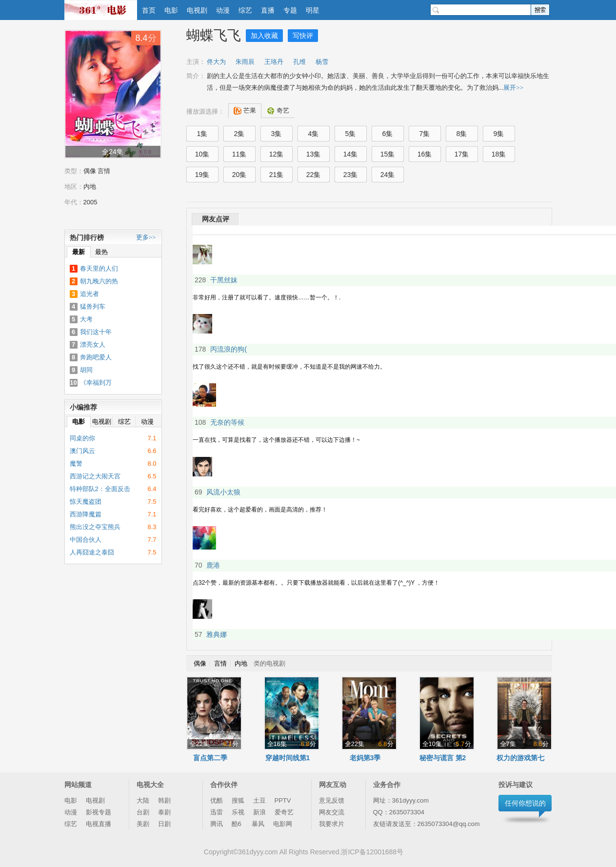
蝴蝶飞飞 (214, 35)
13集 (314, 154)
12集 (277, 154)
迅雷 (217, 812)
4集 (314, 134)
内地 (90, 187)
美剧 (143, 824)
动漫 (223, 10)
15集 (388, 154)
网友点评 (216, 219)
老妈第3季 (365, 758)
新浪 (259, 812)
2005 (90, 202)
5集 (351, 134)
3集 (277, 134)
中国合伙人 (86, 540)
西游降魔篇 (86, 514)
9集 (499, 134)
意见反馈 (332, 800)
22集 (314, 175)
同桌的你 (82, 438)
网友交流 (332, 812)
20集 (239, 175)
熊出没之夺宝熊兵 (95, 527)
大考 (86, 319)
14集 (351, 154)
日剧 (164, 824)
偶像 (90, 171)
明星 (313, 10)
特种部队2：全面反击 (100, 489)
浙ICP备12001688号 (372, 852)
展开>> (513, 88)
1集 (202, 134)
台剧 (143, 812)
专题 (290, 10)
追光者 (89, 294)
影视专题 (99, 812)
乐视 (238, 812)
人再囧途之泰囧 (92, 552)
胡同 (86, 370)
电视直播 (99, 824)
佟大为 (216, 62)
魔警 (76, 463)
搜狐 (238, 800)
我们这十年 (96, 332)
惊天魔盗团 (86, 502)
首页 (149, 10)
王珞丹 (274, 62)
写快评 (303, 36)
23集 (351, 175)
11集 (239, 154)
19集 (202, 175)
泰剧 (164, 812)
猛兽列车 (93, 306)
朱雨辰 (245, 62)
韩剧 (164, 800)
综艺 (245, 10)
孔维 (299, 62)
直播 (268, 10)
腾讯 (217, 824)
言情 (104, 171)
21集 (277, 175)
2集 (239, 134)
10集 (202, 154)
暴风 (258, 824)
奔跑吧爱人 (96, 357)
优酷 (217, 800)
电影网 (283, 824)
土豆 (259, 800)
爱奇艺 (284, 812)
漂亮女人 (93, 345)
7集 (425, 134)
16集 (425, 154)
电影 (171, 10)
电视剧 (197, 10)
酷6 (238, 824)
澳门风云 (82, 451)
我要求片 (332, 824)
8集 (462, 134)
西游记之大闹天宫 (95, 476)
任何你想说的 (525, 803)
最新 (79, 252)
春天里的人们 (99, 268)
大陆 (143, 800)
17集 (462, 154)
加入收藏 (264, 36)
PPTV (283, 800)
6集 (388, 134)
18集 (499, 154)
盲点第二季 (210, 758)
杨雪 (322, 62)
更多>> (146, 237)
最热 (101, 252)
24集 (388, 175)
